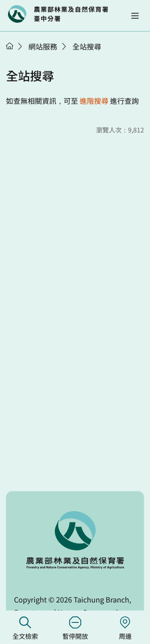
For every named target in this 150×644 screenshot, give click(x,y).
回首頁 (58, 14)
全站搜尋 (87, 46)
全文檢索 (25, 629)
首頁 (10, 46)
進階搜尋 (94, 101)
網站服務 (43, 46)
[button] (135, 16)
